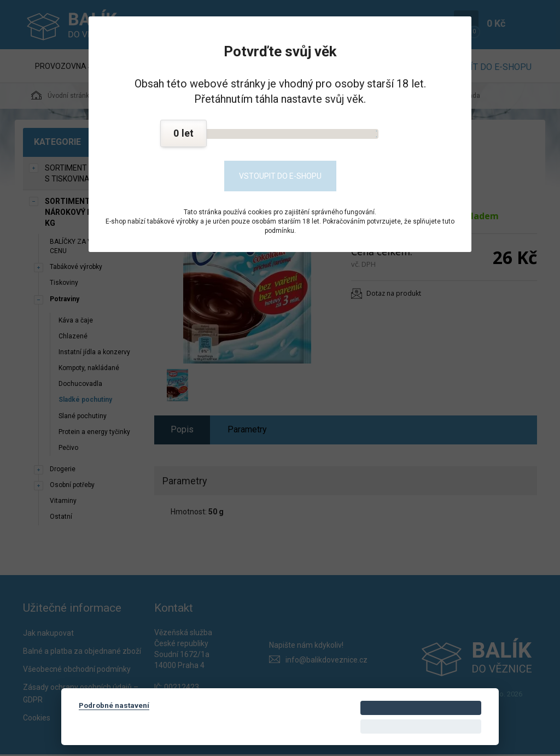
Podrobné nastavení (114, 705)
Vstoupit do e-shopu (280, 176)
